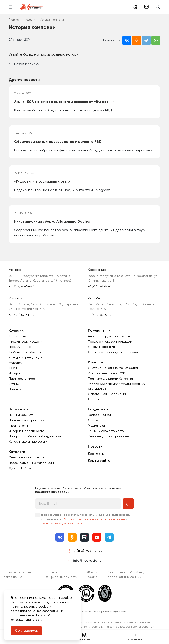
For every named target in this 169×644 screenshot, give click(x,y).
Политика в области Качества (110, 379)
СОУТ (13, 368)
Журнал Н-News (21, 468)
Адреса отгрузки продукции (109, 336)
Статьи (93, 420)
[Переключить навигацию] (11, 7)
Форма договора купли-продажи (113, 352)
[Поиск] (158, 7)
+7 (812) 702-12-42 (135, 7)
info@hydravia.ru (85, 560)
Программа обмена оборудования (35, 436)
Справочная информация (107, 394)
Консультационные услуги (28, 441)
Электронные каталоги (26, 457)
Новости (95, 446)
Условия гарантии (101, 347)
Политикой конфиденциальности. (62, 524)
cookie (43, 606)
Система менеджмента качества (113, 368)
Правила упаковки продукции (110, 341)
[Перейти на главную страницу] (32, 7)
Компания (17, 330)
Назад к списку (24, 64)
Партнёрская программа (28, 420)
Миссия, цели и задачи (26, 341)
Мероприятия (19, 363)
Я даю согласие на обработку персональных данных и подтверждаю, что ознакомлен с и (86, 519)
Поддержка (98, 409)
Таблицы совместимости (106, 431)
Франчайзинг (19, 426)
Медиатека (96, 426)
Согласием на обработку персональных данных (95, 519)
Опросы (94, 399)
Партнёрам (19, 409)
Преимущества (20, 347)
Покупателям (99, 330)
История (15, 373)
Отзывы (14, 384)
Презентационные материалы (31, 463)
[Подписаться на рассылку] (128, 504)
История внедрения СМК (107, 373)
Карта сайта (99, 460)
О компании (18, 336)
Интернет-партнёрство (27, 431)
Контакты (96, 453)
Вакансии (16, 389)
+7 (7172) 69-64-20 (22, 286)
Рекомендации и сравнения (109, 436)
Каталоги (17, 452)
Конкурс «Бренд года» (25, 357)
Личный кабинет (21, 415)
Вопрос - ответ (100, 415)
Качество (96, 362)
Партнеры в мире (22, 379)
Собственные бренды (25, 352)
